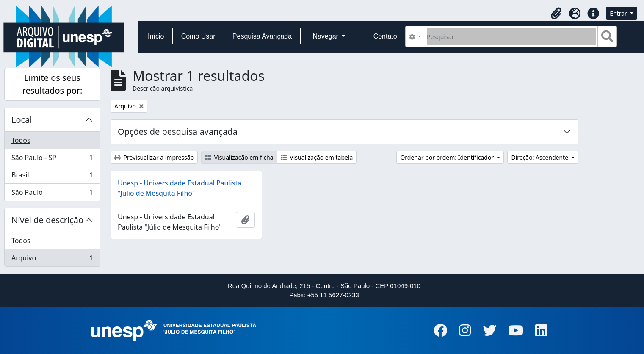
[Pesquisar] (511, 36)
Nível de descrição (47, 220)
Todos (21, 140)
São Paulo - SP (52, 159)
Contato (385, 36)
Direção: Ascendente (540, 157)
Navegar (326, 36)
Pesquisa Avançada (262, 36)
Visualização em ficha (239, 157)
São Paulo (52, 194)
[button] (556, 14)
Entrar (619, 13)
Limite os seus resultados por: (53, 84)
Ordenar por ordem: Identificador (448, 157)
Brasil (52, 177)
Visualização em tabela (317, 157)
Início (156, 36)
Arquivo (52, 260)
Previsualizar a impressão (154, 157)
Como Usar (198, 36)
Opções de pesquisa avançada (178, 131)
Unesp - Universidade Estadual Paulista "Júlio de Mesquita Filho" (180, 188)
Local (22, 120)
